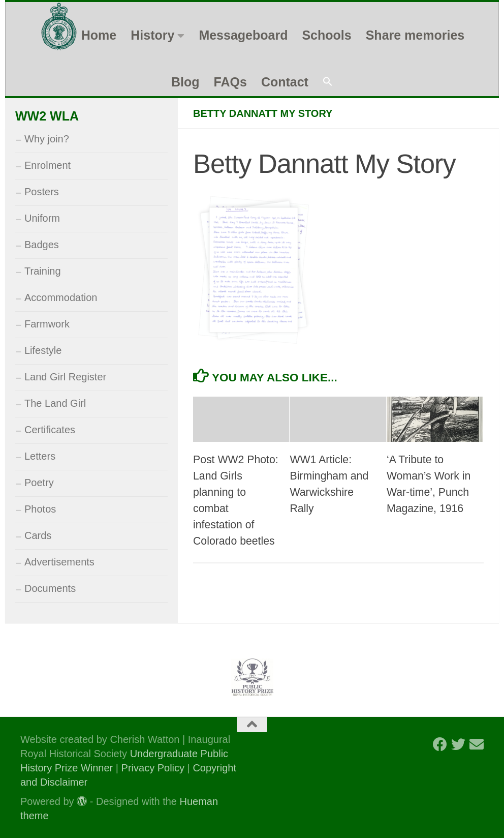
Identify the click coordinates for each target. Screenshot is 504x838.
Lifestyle (43, 350)
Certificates (50, 430)
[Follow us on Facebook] (440, 744)
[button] (328, 82)
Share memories (415, 35)
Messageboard (243, 35)
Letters (40, 456)
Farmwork (47, 324)
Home (99, 35)
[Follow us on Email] (477, 744)
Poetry (39, 483)
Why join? (47, 139)
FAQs (230, 82)
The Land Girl (55, 403)
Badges (42, 245)
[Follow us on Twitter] (458, 744)
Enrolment (48, 165)
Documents (50, 588)
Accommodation (61, 297)
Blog (185, 82)
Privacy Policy (153, 768)
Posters (42, 192)
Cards (38, 535)
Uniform (42, 218)
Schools (326, 35)
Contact (285, 82)
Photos (40, 509)
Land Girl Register (65, 377)
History (152, 35)
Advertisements (59, 562)
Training (43, 271)
